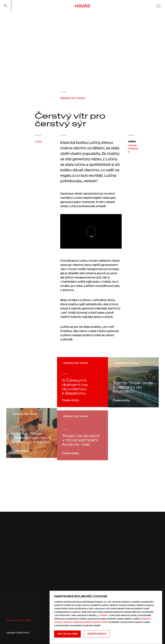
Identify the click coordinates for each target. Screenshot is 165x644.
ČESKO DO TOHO (73, 98)
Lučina (38, 144)
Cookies (10, 620)
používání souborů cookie (94, 622)
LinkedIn (132, 148)
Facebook (133, 151)
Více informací (97, 634)
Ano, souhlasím (67, 634)
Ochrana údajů (24, 620)
